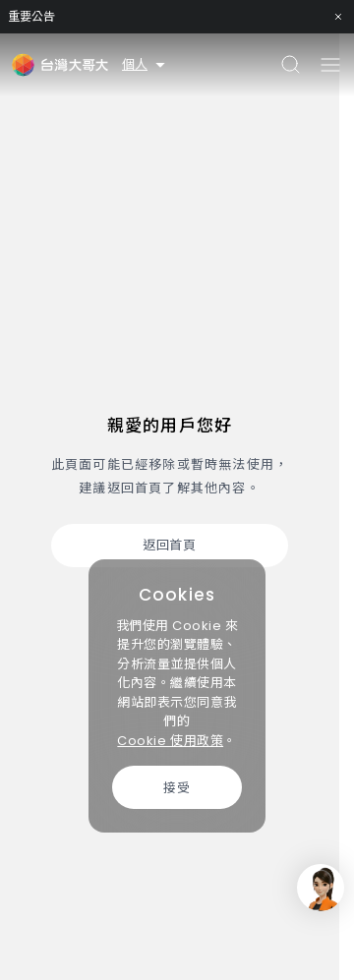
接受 (177, 788)
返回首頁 (169, 545)
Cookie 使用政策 (170, 741)
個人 (145, 64)
